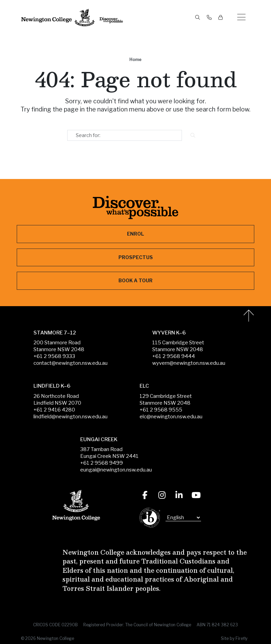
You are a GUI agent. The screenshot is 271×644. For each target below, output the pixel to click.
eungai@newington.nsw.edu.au (116, 470)
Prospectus (136, 257)
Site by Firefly (234, 638)
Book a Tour (135, 280)
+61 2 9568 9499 (102, 463)
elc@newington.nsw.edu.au (171, 417)
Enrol (135, 234)
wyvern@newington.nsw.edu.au (189, 363)
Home (135, 59)
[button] (241, 18)
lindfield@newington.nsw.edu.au (70, 417)
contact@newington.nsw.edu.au (70, 363)
